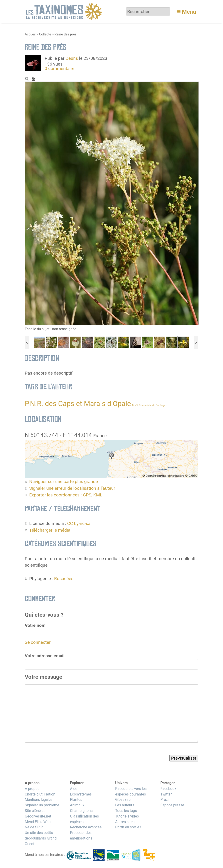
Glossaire (123, 800)
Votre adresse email (45, 656)
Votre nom (35, 625)
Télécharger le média (34, 79)
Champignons (81, 811)
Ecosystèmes (81, 794)
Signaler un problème (42, 805)
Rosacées (64, 579)
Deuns (72, 58)
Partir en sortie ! (128, 827)
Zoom (27, 79)
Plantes (76, 800)
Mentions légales (39, 800)
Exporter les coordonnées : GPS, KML (66, 495)
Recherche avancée (86, 827)
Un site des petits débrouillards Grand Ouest (41, 838)
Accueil (30, 34)
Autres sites (125, 822)
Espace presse (172, 805)
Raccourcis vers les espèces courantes (131, 791)
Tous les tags (126, 811)
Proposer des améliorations (81, 835)
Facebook (168, 789)
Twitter (166, 794)
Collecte (45, 34)
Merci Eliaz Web (38, 822)
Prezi (164, 800)
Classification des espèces (84, 819)
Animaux (77, 805)
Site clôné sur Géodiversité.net (38, 813)
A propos (32, 789)
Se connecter (38, 642)
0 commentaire (60, 68)
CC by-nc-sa (79, 523)
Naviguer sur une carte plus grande (63, 481)
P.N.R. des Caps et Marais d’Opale (78, 404)
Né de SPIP (34, 827)
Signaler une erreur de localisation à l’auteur (72, 488)
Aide (74, 789)
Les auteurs (125, 805)
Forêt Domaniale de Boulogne (150, 405)
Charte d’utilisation (40, 794)
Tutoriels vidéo (127, 816)
